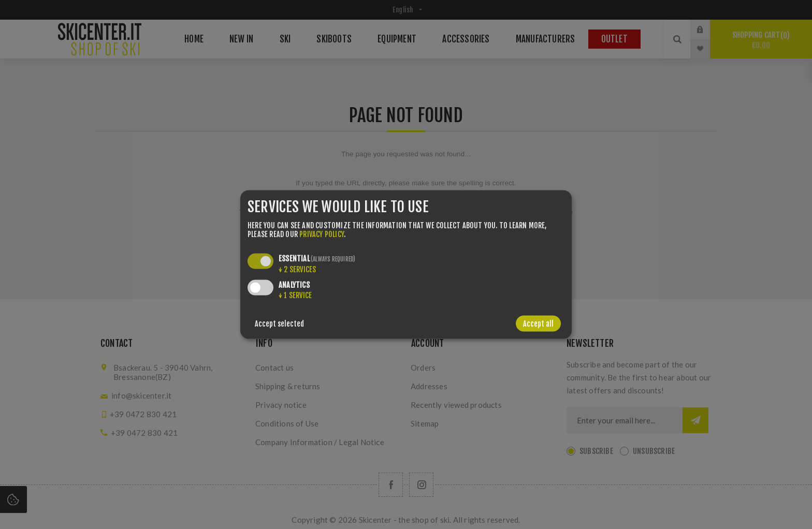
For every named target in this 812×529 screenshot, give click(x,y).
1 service (295, 295)
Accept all (538, 323)
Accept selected (279, 323)
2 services (297, 269)
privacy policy (322, 234)
